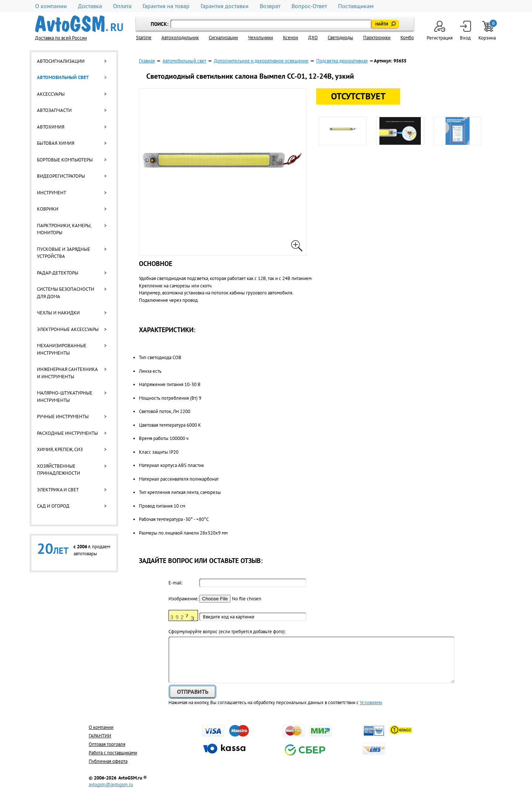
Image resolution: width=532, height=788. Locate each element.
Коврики (48, 209)
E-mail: (176, 583)
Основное (156, 264)
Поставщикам (356, 6)
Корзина (488, 31)
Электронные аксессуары (68, 329)
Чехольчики (260, 37)
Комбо (407, 37)
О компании (51, 6)
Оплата (122, 6)
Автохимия (51, 127)
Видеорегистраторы (61, 176)
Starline (144, 37)
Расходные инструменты (67, 433)
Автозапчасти (54, 110)
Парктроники (377, 37)
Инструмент (52, 193)
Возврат (270, 6)
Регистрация (440, 31)
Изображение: (183, 599)
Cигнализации (223, 37)
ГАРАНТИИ (100, 736)
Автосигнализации (61, 61)
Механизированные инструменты (62, 349)
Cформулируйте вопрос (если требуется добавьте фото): (227, 632)
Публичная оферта (108, 761)
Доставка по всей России (61, 38)
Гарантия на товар (166, 6)
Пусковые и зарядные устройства (64, 253)
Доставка (90, 6)
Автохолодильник (180, 37)
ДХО (313, 37)
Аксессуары (51, 94)
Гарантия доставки (225, 6)
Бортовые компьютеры (65, 160)
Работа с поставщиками (113, 753)
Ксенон (291, 37)
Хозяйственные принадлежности (59, 470)
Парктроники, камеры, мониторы (64, 229)
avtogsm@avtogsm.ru (111, 784)
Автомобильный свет (63, 77)
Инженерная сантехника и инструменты (67, 373)
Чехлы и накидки (58, 313)
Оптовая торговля (107, 744)
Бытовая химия (56, 143)
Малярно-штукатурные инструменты (65, 397)
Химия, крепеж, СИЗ (60, 449)
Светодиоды (340, 37)
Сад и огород (53, 506)
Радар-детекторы (58, 273)
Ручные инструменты (63, 417)
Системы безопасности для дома (66, 293)
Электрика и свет (58, 490)
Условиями (371, 702)
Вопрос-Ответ (309, 6)
